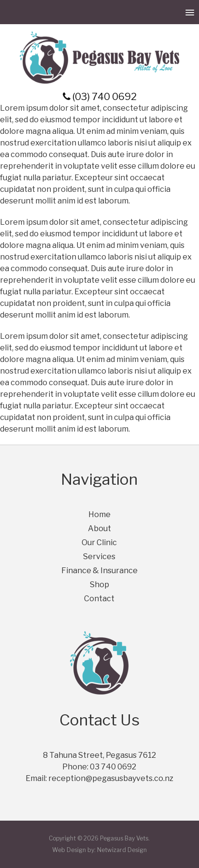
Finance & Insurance (99, 571)
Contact (99, 599)
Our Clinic (99, 542)
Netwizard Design (122, 850)
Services (99, 557)
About (99, 528)
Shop (99, 585)
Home (99, 514)
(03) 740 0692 (100, 97)
